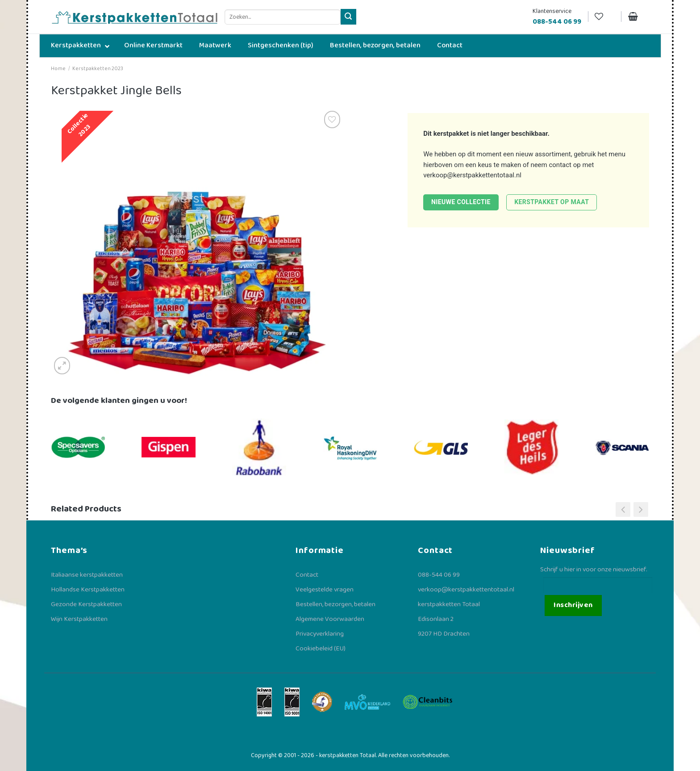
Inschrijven (573, 605)
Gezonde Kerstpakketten (86, 604)
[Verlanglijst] (604, 17)
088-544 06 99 (439, 575)
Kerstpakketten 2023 (98, 69)
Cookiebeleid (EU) (321, 649)
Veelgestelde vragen (325, 590)
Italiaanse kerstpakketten (87, 575)
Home (58, 69)
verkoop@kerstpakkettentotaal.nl (472, 175)
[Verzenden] (348, 17)
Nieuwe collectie (461, 202)
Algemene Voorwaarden (330, 619)
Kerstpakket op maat (552, 202)
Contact (307, 575)
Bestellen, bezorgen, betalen (335, 604)
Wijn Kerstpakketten (79, 619)
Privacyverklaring (320, 634)
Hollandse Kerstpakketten (88, 590)
